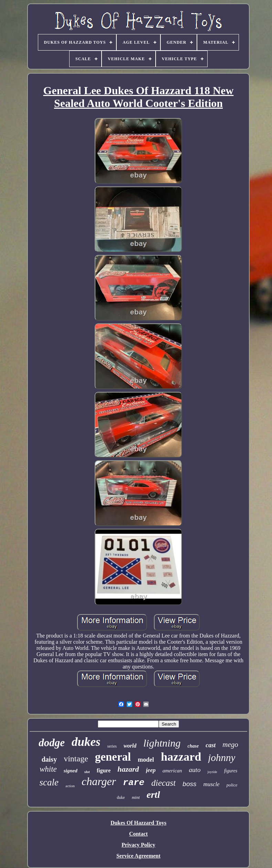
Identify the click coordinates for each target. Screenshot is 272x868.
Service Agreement (138, 856)
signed (71, 771)
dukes (86, 742)
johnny (222, 758)
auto (195, 770)
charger (99, 781)
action (70, 786)
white (48, 769)
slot (87, 772)
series (112, 746)
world (130, 746)
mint (136, 797)
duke (121, 797)
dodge (52, 743)
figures (231, 771)
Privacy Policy (138, 845)
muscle (211, 784)
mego (230, 744)
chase (193, 746)
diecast (163, 783)
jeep (151, 770)
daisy (49, 759)
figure (104, 770)
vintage (76, 759)
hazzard (181, 757)
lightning (162, 743)
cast (211, 745)
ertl (153, 795)
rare (134, 783)
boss (189, 784)
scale (49, 782)
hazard (128, 769)
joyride (212, 772)
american (172, 771)
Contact (138, 834)
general (113, 757)
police (232, 785)
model (146, 760)
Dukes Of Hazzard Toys (138, 823)
